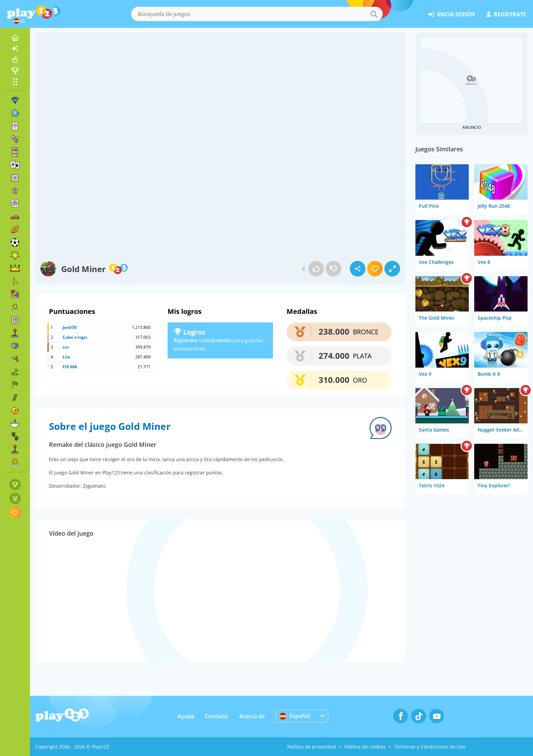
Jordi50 (70, 327)
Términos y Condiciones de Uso (430, 747)
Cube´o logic (75, 337)
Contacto (217, 716)
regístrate (506, 14)
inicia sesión (452, 14)
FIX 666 (70, 367)
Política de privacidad (312, 747)
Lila (66, 357)
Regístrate (186, 340)
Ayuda (186, 716)
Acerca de (252, 716)
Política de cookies (365, 747)
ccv (66, 347)
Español (295, 716)
